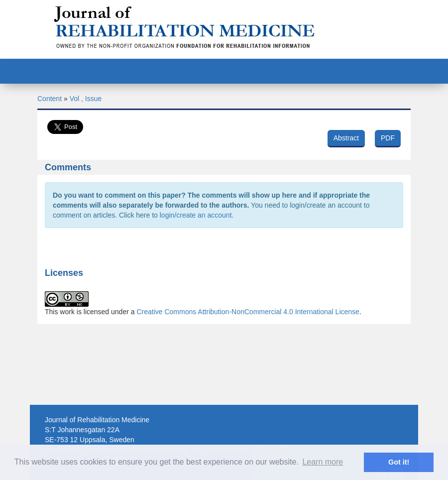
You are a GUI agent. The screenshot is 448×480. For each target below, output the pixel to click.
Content (50, 99)
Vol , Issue (86, 99)
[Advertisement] (224, 394)
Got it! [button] (399, 462)
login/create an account (196, 215)
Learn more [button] (323, 462)
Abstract (346, 138)
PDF (388, 138)
